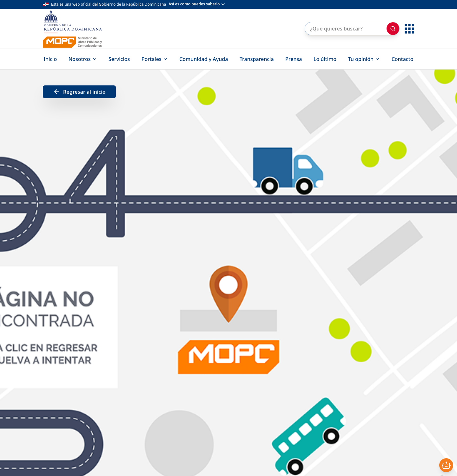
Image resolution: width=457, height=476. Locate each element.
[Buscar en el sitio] (345, 29)
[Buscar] (393, 29)
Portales (155, 59)
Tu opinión (364, 59)
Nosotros (83, 59)
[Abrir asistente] (446, 465)
